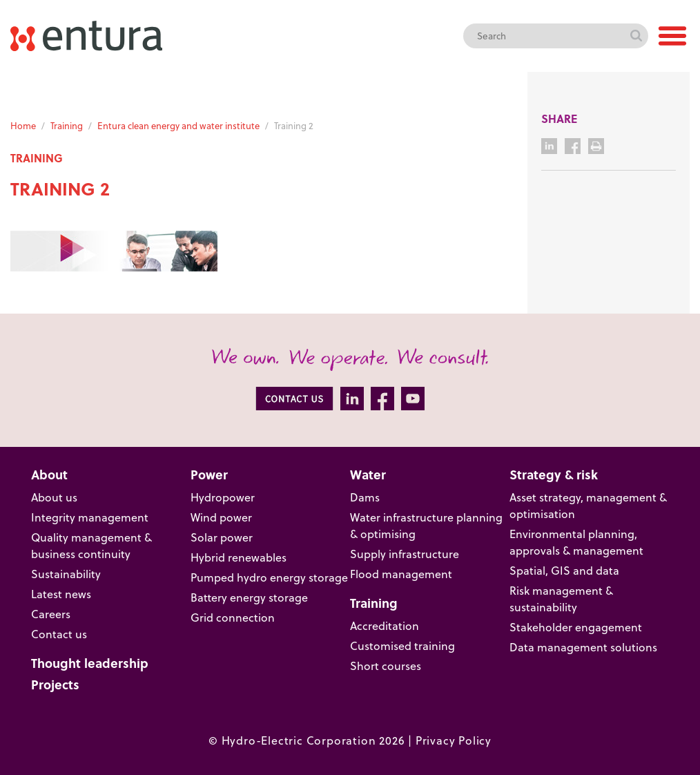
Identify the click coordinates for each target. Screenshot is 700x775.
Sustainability (66, 574)
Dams (365, 497)
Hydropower (223, 497)
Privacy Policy (454, 740)
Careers (51, 614)
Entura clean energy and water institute (178, 126)
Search (636, 36)
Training (67, 126)
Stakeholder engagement (576, 627)
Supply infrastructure (405, 554)
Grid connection (233, 618)
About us (54, 497)
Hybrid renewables (239, 557)
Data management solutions (583, 647)
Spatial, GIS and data (564, 571)
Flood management (401, 574)
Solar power (222, 537)
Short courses (386, 666)
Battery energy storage (249, 597)
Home (23, 126)
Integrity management (90, 517)
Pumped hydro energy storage (269, 577)
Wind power (221, 517)
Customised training (402, 646)
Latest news (61, 594)
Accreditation (385, 626)
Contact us (59, 634)
